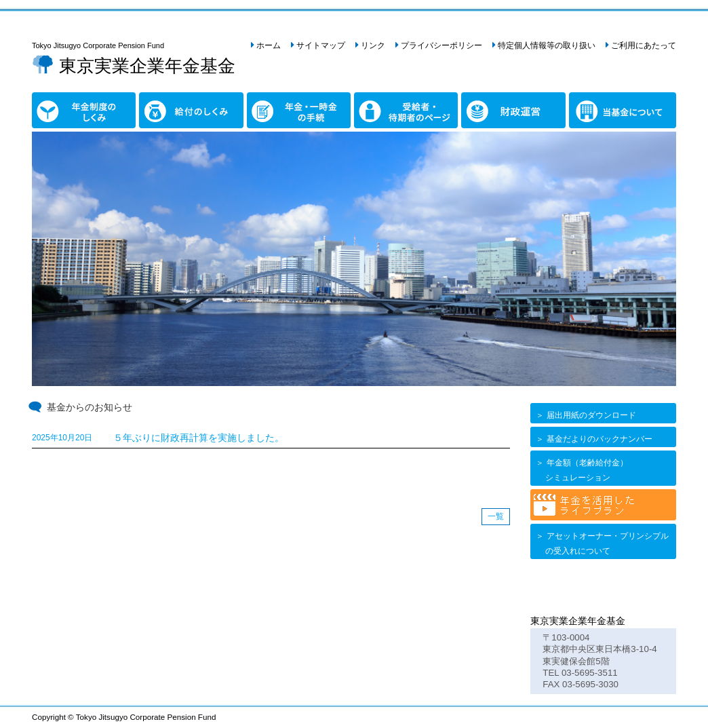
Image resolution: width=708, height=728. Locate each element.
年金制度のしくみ (56, 107)
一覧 (496, 516)
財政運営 (480, 100)
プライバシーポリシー (441, 45)
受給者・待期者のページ (387, 107)
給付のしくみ (168, 100)
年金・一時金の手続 (275, 107)
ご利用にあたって (644, 45)
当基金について (588, 107)
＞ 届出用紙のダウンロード (585, 415)
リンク (373, 45)
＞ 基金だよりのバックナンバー (593, 439)
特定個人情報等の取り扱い (547, 45)
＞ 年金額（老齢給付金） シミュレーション (581, 470)
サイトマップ (321, 45)
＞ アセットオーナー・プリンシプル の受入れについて (601, 543)
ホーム (269, 45)
